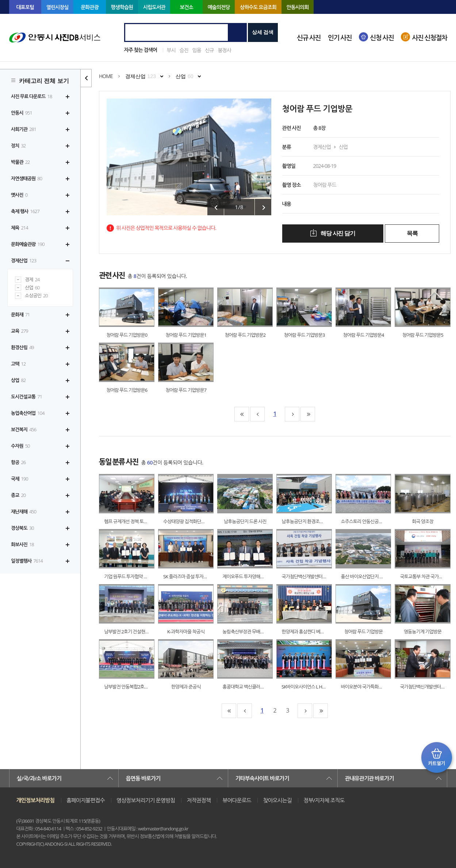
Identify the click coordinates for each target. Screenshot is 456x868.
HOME (106, 76)
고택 (18, 364)
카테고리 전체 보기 (44, 81)
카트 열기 (437, 757)
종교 (18, 495)
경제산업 (24, 261)
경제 (32, 280)
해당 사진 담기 (337, 233)
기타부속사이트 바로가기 (262, 778)
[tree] (40, 329)
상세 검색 (263, 32)
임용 (196, 50)
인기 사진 (340, 38)
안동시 (22, 113)
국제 (20, 479)
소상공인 (36, 296)
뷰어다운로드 (237, 800)
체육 (20, 228)
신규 (209, 50)
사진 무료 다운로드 (31, 96)
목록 (412, 233)
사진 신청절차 (429, 38)
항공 (18, 462)
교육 (20, 331)
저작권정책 (199, 800)
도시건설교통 (26, 397)
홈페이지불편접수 (86, 800)
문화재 (20, 315)
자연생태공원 (26, 178)
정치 (18, 146)
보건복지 (24, 429)
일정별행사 (27, 561)
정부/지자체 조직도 (324, 800)
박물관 (20, 162)
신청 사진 (382, 38)
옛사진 (19, 195)
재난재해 (24, 512)
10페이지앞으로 (257, 414)
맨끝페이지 (308, 414)
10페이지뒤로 (292, 414)
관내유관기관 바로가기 (369, 778)
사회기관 (24, 129)
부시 (171, 50)
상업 (18, 380)
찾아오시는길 (277, 800)
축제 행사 (25, 211)
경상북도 (22, 528)
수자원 (20, 446)
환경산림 (22, 347)
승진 (184, 50)
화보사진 (22, 544)
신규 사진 (309, 38)
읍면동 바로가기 (143, 778)
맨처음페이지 (242, 414)
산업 (32, 288)
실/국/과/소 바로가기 (39, 778)
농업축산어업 (28, 413)
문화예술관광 (28, 244)
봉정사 (224, 50)
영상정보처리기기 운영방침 (146, 800)
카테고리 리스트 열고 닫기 (86, 78)
